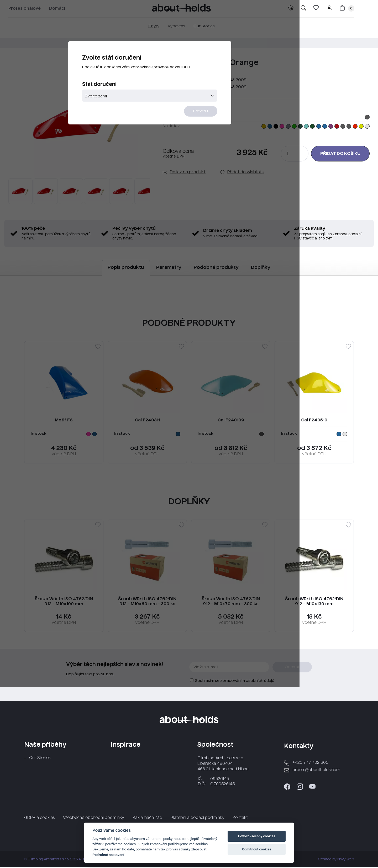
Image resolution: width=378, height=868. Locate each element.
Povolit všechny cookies (257, 836)
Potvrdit (221, 128)
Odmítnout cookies (257, 849)
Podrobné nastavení (108, 855)
